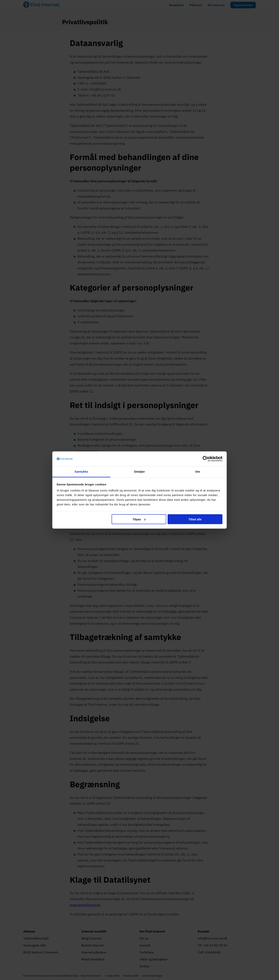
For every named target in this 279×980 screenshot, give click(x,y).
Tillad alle (195, 519)
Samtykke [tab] (81, 472)
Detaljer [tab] (139, 472)
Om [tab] (198, 472)
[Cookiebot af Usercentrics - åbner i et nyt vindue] (205, 459)
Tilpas (139, 519)
